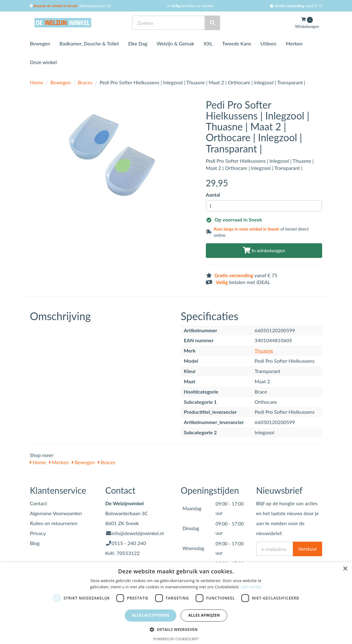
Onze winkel (43, 62)
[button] (176, 629)
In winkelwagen (264, 250)
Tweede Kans (237, 43)
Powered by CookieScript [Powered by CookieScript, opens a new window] (176, 639)
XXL (208, 43)
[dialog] (176, 603)
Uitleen (269, 43)
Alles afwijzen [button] (204, 615)
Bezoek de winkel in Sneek (55, 6)
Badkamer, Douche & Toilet (89, 43)
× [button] (345, 569)
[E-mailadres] (275, 549)
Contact (38, 503)
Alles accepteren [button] (151, 615)
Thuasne (264, 350)
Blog (35, 543)
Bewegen (40, 43)
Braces (85, 82)
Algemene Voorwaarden (56, 513)
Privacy (38, 533)
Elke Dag (138, 43)
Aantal (213, 195)
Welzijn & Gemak (176, 43)
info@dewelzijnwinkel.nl (138, 533)
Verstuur (308, 549)
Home (37, 82)
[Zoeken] (212, 23)
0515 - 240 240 (129, 543)
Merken (294, 43)
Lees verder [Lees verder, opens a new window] (251, 587)
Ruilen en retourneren (54, 523)
